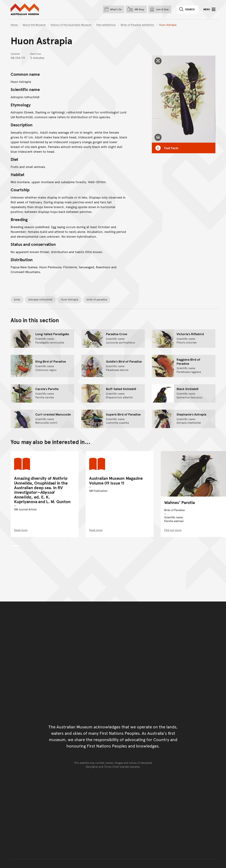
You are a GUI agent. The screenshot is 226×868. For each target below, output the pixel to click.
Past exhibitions (106, 25)
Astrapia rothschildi (40, 299)
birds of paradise (97, 299)
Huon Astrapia (70, 299)
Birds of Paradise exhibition (137, 25)
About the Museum (34, 25)
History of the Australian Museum (71, 25)
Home (14, 25)
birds (17, 299)
